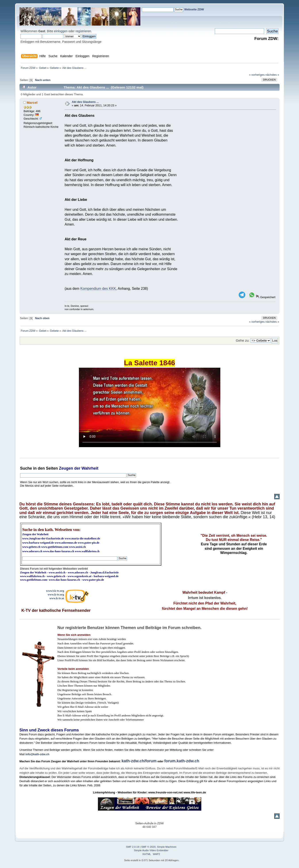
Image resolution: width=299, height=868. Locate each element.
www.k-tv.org (56, 594)
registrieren (83, 31)
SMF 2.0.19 (133, 847)
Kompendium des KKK (98, 289)
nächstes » (272, 75)
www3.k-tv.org (55, 591)
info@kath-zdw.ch (37, 754)
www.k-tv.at (57, 598)
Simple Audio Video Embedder (151, 850)
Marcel (32, 103)
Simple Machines (167, 847)
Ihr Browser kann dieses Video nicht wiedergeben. (150, 407)
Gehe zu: (243, 340)
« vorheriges (257, 75)
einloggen (61, 31)
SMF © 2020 (148, 847)
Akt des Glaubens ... (85, 102)
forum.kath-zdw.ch (182, 761)
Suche (26, 468)
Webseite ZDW (194, 9)
